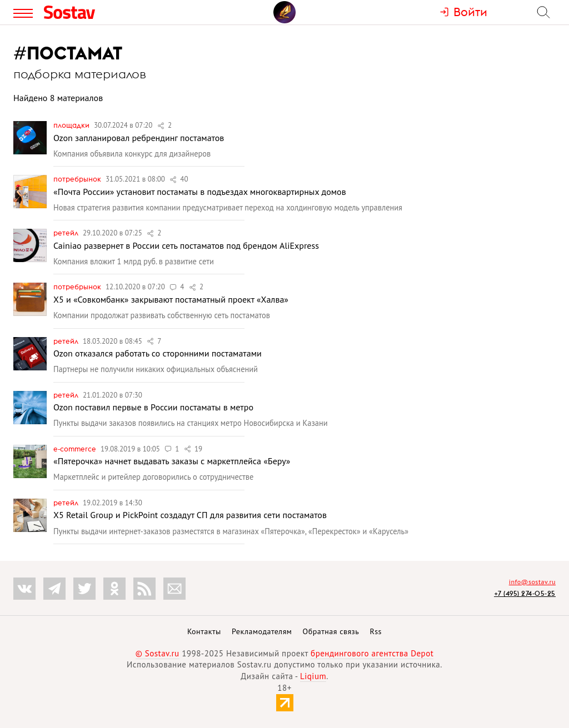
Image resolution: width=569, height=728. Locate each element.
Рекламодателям (262, 631)
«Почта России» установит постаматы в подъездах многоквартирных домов (200, 192)
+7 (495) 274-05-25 (525, 593)
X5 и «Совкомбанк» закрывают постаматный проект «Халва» (171, 299)
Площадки (72, 125)
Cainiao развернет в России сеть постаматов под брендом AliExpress (186, 245)
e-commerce (76, 449)
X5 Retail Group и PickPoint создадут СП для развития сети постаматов (190, 515)
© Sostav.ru (158, 653)
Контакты (204, 631)
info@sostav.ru (532, 582)
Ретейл (67, 233)
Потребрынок (78, 179)
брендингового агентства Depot (372, 653)
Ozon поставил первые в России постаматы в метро (153, 407)
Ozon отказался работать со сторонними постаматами (158, 353)
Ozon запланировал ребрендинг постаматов (139, 138)
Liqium (313, 676)
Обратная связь (331, 631)
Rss (376, 631)
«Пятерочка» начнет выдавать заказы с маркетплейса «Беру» (172, 461)
